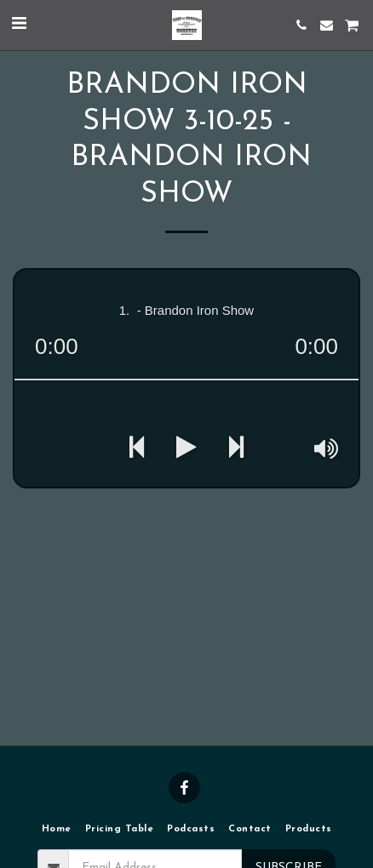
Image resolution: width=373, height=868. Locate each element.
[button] (19, 25)
